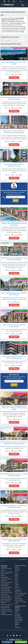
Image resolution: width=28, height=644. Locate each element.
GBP (22, 1)
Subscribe (14, 385)
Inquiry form (18, 592)
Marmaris (17, 588)
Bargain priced (4, 577)
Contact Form (18, 598)
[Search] (9, 2)
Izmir (16, 572)
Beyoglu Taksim (19, 619)
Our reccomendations (6, 587)
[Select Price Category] (21, 40)
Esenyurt (17, 623)
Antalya (17, 571)
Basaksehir (18, 616)
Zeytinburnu (18, 614)
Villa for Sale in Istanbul (7, 572)
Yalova (17, 586)
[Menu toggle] (22, 5)
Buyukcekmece (19, 621)
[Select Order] (8, 40)
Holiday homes (4, 586)
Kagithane (17, 611)
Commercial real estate (7, 582)
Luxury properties (5, 584)
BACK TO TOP (23, 560)
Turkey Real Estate (5, 9)
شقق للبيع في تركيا (5, 606)
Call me (16, 201)
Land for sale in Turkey (6, 592)
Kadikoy (17, 624)
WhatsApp (21, 642)
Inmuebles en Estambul (7, 615)
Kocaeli (17, 582)
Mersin (17, 577)
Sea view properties (6, 591)
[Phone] (5, 2)
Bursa (16, 579)
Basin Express (18, 617)
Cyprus (17, 581)
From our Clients (19, 600)
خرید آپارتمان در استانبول (7, 604)
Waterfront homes (5, 589)
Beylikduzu (18, 609)
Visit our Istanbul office (21, 593)
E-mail (7, 642)
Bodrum (17, 574)
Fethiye (17, 584)
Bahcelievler (18, 628)
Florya (16, 612)
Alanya (17, 576)
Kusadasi (17, 569)
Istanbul (17, 567)
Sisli (16, 626)
